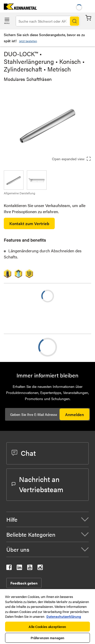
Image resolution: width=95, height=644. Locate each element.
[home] (18, 8)
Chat (24, 453)
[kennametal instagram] (40, 568)
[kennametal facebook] (9, 568)
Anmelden (74, 414)
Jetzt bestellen (28, 41)
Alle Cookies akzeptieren (47, 627)
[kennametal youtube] (30, 568)
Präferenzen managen (48, 638)
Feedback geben (24, 583)
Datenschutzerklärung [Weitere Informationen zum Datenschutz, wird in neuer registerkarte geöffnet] (64, 616)
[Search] (74, 21)
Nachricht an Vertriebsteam (37, 484)
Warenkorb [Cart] (88, 18)
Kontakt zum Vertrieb (29, 223)
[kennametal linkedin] (19, 568)
